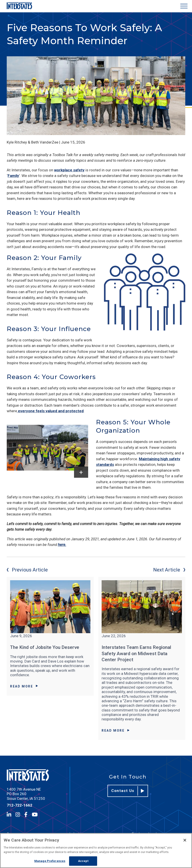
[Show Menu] (184, 6)
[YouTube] (35, 815)
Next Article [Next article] (169, 570)
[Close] (185, 840)
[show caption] (81, 472)
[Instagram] (18, 815)
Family (13, 176)
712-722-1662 (20, 805)
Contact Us (128, 791)
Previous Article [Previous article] (27, 570)
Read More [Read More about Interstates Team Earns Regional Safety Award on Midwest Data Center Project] (116, 731)
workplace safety (69, 170)
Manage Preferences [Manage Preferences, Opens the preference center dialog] (50, 861)
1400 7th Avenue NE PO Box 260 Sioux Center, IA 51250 (26, 794)
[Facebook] (26, 815)
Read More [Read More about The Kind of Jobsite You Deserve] (24, 686)
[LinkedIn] (9, 815)
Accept (83, 861)
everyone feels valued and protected (50, 411)
